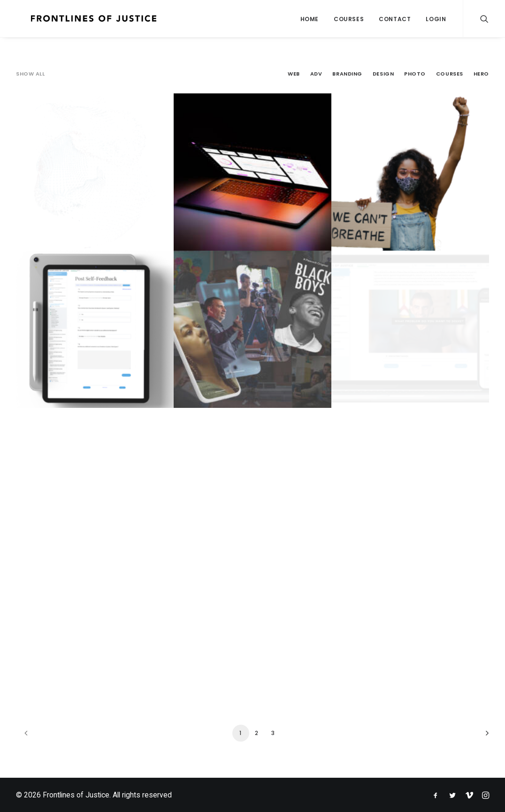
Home (310, 19)
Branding (347, 74)
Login (436, 19)
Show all (30, 74)
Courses (349, 19)
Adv (316, 74)
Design (383, 74)
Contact (395, 19)
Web (294, 74)
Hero (481, 74)
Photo (415, 74)
